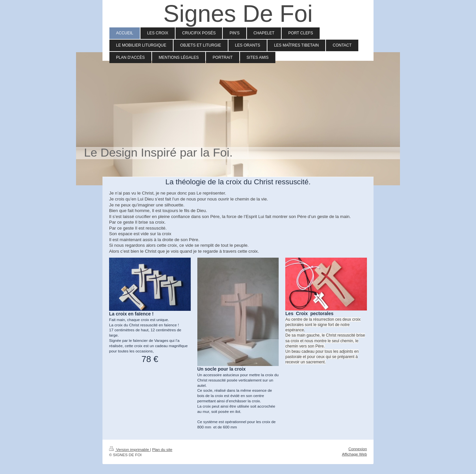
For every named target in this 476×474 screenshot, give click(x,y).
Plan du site (162, 449)
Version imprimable (130, 449)
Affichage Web (354, 454)
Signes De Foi (238, 14)
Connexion (358, 449)
